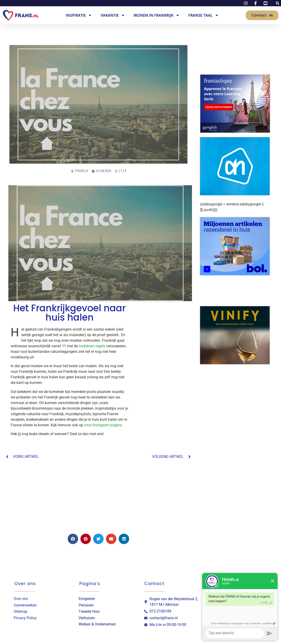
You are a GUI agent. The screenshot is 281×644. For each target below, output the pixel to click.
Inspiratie (79, 15)
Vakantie (113, 15)
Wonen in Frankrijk (156, 15)
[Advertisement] (99, 497)
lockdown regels (92, 346)
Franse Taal (203, 15)
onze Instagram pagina (103, 425)
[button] (73, 539)
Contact (154, 584)
